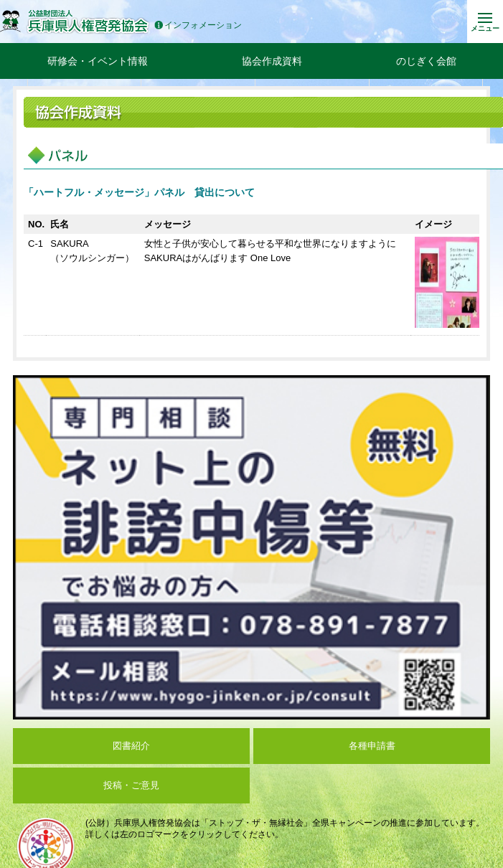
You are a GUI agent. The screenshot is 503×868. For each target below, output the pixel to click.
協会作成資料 (272, 61)
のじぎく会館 (426, 61)
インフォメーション (198, 25)
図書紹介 (131, 746)
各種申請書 (372, 746)
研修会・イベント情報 (98, 61)
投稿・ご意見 (131, 785)
